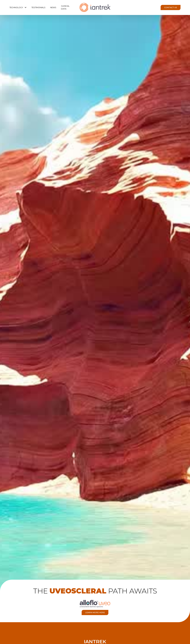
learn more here (95, 612)
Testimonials (38, 7)
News (53, 7)
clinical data (65, 7)
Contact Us (171, 7)
